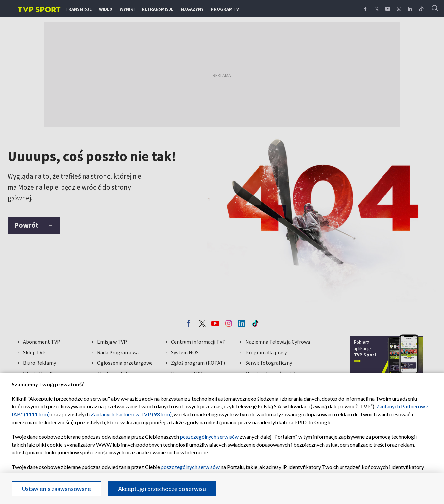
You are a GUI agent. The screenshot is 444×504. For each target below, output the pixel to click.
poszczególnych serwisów (209, 436)
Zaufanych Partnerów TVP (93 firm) (131, 414)
